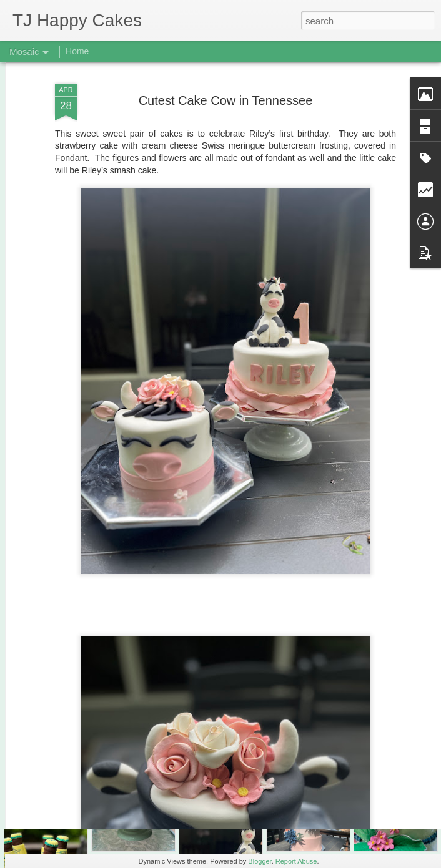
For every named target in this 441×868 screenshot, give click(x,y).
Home (77, 51)
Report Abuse (296, 861)
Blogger (260, 861)
